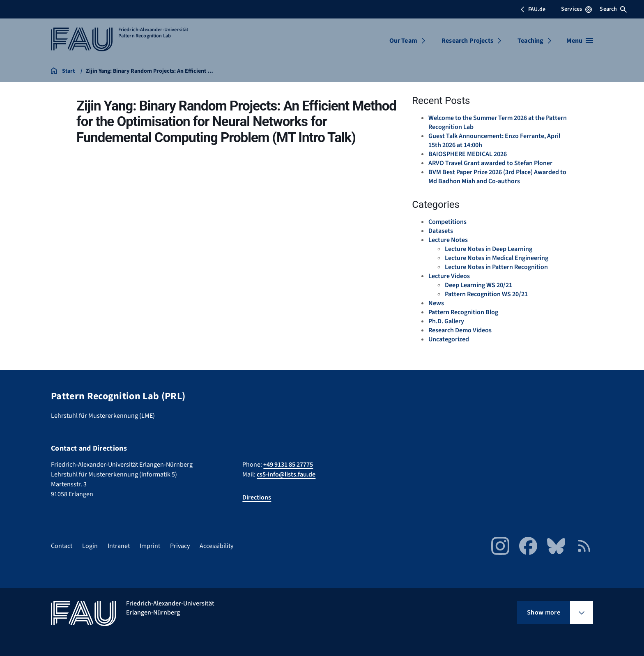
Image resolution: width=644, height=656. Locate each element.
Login (90, 546)
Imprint (150, 546)
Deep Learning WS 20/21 (478, 285)
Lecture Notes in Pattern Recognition (496, 267)
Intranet (119, 546)
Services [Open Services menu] (576, 9)
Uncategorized (449, 339)
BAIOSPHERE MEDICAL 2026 (468, 154)
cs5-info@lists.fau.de (286, 474)
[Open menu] (580, 41)
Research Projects (467, 41)
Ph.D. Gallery (446, 321)
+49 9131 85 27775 (288, 465)
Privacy (180, 546)
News (436, 303)
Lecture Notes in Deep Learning (489, 249)
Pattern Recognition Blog (463, 312)
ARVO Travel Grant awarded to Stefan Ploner (490, 163)
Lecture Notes (448, 240)
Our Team (403, 41)
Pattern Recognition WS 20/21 (486, 294)
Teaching (530, 41)
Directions (257, 497)
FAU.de (533, 9)
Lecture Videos (449, 276)
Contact (62, 546)
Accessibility (216, 546)
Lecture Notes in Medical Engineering (497, 258)
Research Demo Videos (460, 330)
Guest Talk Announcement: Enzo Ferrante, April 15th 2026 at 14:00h (494, 140)
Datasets (441, 231)
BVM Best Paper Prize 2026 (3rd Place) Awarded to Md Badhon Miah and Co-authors (497, 177)
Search (613, 9)
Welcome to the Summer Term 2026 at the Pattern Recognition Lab (498, 122)
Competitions (447, 222)
